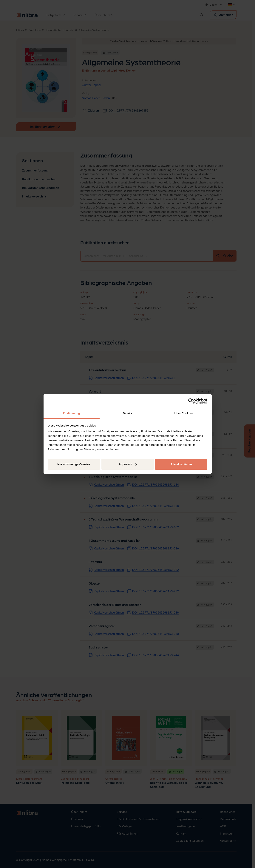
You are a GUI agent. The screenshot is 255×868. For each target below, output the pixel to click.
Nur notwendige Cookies (74, 464)
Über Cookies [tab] (184, 413)
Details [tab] (128, 413)
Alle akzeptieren (181, 464)
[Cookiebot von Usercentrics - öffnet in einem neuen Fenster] (191, 401)
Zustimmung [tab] (71, 413)
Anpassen (128, 464)
